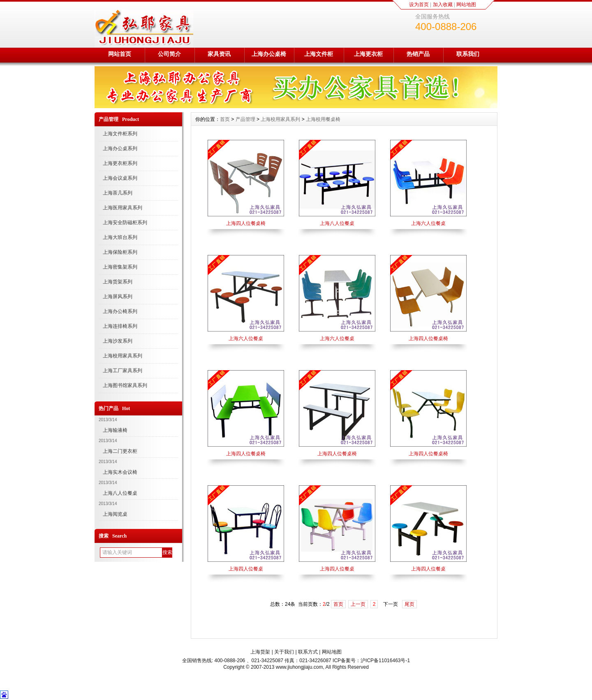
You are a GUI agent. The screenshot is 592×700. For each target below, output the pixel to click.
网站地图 (466, 5)
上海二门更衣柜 (120, 451)
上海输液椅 (115, 430)
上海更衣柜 (368, 54)
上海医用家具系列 (123, 208)
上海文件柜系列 (120, 134)
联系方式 (308, 652)
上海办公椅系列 (120, 311)
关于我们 (284, 652)
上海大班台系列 (120, 237)
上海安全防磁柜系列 (125, 223)
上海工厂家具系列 (123, 371)
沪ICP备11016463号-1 (385, 661)
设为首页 (419, 5)
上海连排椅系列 (120, 326)
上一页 (358, 604)
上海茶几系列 (118, 193)
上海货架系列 (118, 282)
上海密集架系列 (120, 267)
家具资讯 (219, 54)
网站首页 (120, 54)
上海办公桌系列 (120, 148)
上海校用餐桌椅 (323, 119)
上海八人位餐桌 (120, 493)
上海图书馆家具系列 (125, 385)
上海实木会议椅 (120, 472)
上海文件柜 (319, 54)
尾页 (409, 604)
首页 (225, 119)
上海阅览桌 (115, 514)
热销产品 (418, 54)
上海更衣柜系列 (120, 163)
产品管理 (245, 119)
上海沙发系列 (118, 341)
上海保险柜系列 (120, 252)
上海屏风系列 (118, 297)
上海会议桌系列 (120, 178)
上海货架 (260, 652)
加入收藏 (443, 5)
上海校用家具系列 (123, 356)
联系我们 (468, 54)
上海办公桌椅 (269, 54)
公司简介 (169, 54)
